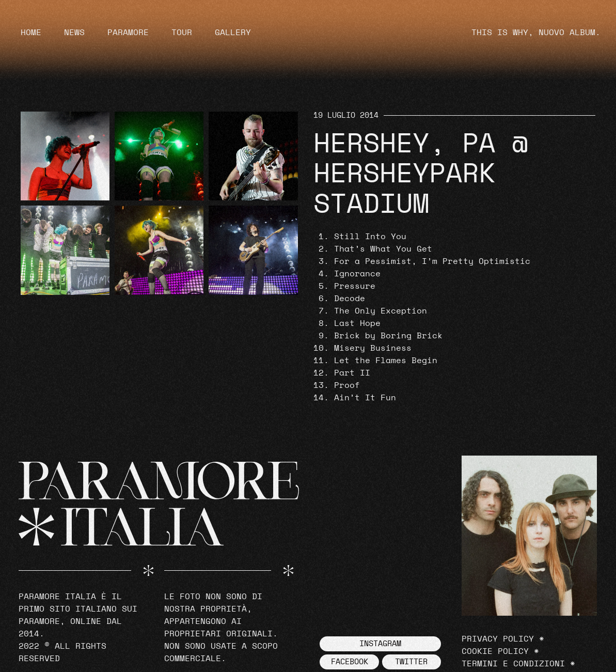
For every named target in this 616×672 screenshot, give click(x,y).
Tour (182, 33)
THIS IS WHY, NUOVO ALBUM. (536, 33)
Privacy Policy (498, 639)
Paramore (128, 33)
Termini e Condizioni (513, 664)
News (74, 33)
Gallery (233, 33)
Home (31, 33)
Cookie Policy (495, 651)
